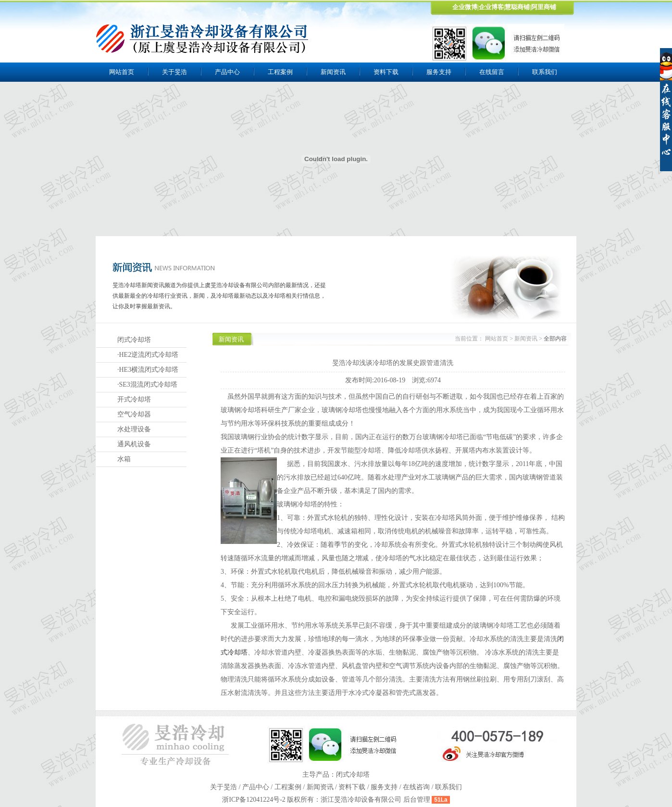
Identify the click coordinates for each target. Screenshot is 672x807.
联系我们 (545, 72)
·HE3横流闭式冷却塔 (148, 370)
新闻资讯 (333, 72)
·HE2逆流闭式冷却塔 (148, 355)
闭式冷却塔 (134, 340)
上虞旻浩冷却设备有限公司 (203, 38)
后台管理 (417, 800)
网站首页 (122, 72)
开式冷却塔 (134, 399)
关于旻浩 (174, 72)
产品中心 (227, 72)
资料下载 (386, 72)
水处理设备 (134, 429)
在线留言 (492, 72)
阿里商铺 (544, 7)
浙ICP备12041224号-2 (255, 800)
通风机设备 (134, 444)
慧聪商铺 (517, 7)
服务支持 (439, 72)
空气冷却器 (134, 414)
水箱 (124, 459)
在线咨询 (416, 787)
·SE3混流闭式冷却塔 (147, 385)
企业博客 (491, 7)
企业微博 (465, 7)
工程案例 (280, 72)
